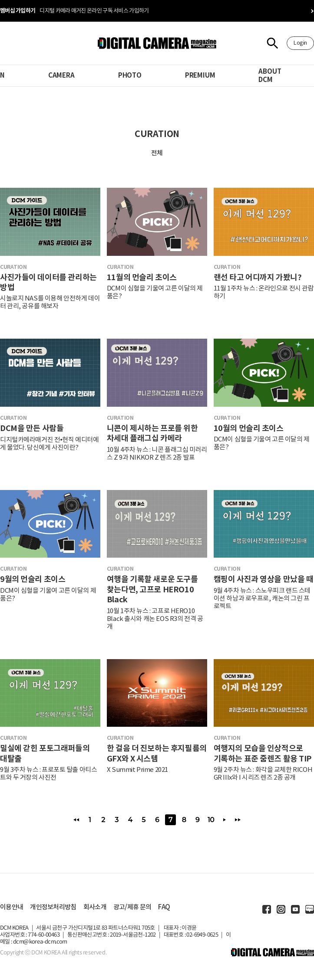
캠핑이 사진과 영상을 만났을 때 (264, 579)
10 (211, 820)
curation (13, 267)
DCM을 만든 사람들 (32, 428)
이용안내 (12, 907)
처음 (76, 820)
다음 (224, 820)
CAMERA (61, 75)
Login (300, 43)
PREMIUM (200, 75)
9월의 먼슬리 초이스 (33, 579)
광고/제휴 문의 (132, 907)
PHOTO (130, 75)
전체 (157, 153)
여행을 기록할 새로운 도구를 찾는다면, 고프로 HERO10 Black (152, 590)
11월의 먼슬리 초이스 (142, 278)
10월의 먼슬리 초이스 (249, 428)
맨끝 (238, 820)
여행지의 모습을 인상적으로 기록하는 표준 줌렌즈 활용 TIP (263, 753)
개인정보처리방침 (53, 907)
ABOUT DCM (270, 76)
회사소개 (95, 907)
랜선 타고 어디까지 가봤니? (258, 278)
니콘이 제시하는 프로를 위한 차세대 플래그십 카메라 (152, 433)
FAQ (164, 907)
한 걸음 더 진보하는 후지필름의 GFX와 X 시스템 (157, 753)
